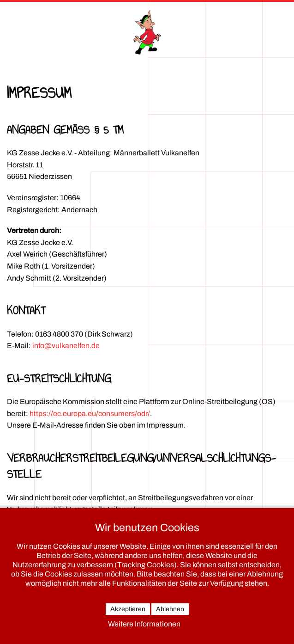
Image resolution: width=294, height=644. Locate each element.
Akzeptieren (128, 609)
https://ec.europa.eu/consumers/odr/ (90, 414)
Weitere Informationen (144, 624)
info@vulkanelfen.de (66, 346)
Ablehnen (170, 609)
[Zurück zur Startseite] (147, 32)
